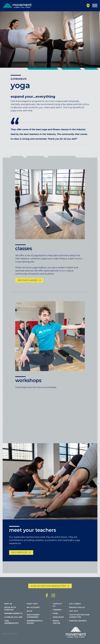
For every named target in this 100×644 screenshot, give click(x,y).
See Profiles (20, 555)
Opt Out (74, 611)
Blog (30, 611)
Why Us (8, 604)
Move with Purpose (10, 609)
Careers (57, 610)
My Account (33, 607)
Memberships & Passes (35, 622)
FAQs (55, 613)
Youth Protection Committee (79, 616)
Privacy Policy (77, 607)
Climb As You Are (13, 617)
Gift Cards (75, 604)
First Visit (32, 604)
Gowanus (19, 79)
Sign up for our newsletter (48, 586)
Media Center (57, 622)
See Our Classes (28, 285)
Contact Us (57, 605)
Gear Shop (58, 617)
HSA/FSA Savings (78, 621)
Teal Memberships (11, 622)
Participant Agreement (33, 616)
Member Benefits (14, 613)
